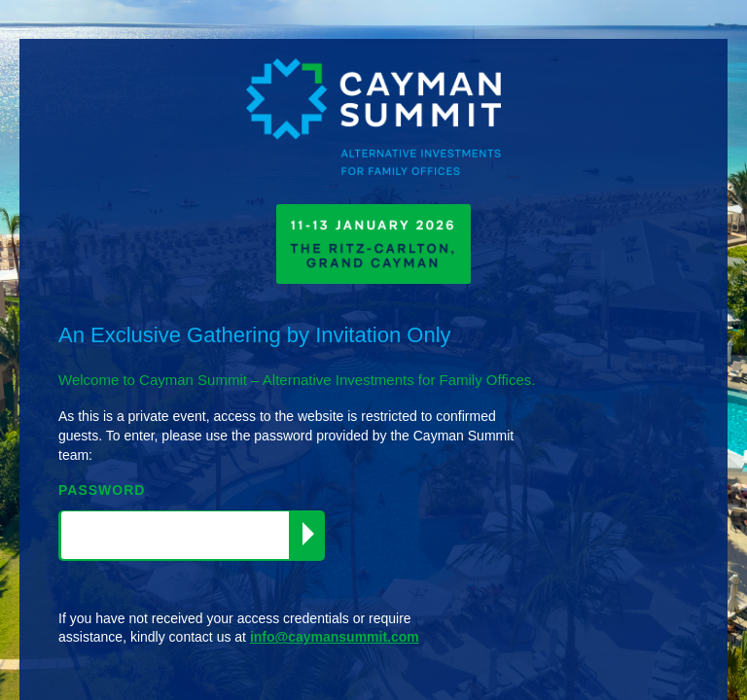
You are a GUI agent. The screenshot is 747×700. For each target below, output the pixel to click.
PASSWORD (102, 490)
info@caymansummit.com (335, 637)
